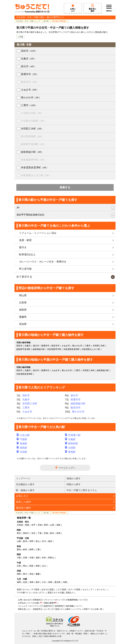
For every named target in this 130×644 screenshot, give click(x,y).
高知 (31, 574)
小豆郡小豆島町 (34, 121)
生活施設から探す (25, 484)
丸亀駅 (70, 439)
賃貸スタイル (23, 589)
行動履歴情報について (75, 600)
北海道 (20, 525)
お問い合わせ (24, 600)
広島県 (23, 303)
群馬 (58, 533)
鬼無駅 (22, 444)
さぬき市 (30, 90)
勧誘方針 (48, 606)
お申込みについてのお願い (29, 603)
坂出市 (29, 66)
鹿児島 (57, 582)
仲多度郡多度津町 (35, 167)
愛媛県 (23, 317)
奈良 (44, 558)
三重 (38, 549)
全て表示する (24, 277)
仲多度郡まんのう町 (36, 175)
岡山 (25, 566)
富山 (38, 541)
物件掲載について (74, 606)
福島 (58, 525)
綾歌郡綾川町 (32, 152)
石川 (44, 541)
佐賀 (25, 582)
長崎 (31, 582)
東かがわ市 (31, 97)
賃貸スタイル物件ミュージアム (68, 609)
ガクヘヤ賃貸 (74, 589)
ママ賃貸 (35, 589)
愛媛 (38, 574)
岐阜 (25, 549)
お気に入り (22, 496)
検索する (65, 187)
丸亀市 (29, 59)
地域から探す (74, 478)
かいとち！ (102, 589)
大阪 (19, 558)
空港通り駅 (73, 435)
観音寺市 (30, 82)
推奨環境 (59, 606)
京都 (31, 558)
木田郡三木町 (32, 129)
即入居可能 (25, 269)
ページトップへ (67, 468)
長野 (31, 541)
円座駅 (22, 439)
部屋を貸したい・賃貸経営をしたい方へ (35, 609)
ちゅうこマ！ (88, 589)
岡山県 (23, 295)
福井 (50, 541)
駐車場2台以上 (27, 254)
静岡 (31, 549)
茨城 (46, 533)
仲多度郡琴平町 (34, 160)
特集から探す (74, 484)
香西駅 (70, 452)
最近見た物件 (23, 508)
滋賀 (38, 558)
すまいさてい (39, 593)
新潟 (25, 541)
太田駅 (70, 448)
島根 (38, 566)
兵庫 (25, 558)
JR (18, 207)
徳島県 (23, 310)
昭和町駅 (72, 444)
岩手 (33, 525)
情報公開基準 (50, 603)
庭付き (23, 247)
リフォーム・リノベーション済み (38, 233)
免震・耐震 (25, 240)
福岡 (19, 582)
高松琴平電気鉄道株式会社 (30, 215)
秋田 (46, 525)
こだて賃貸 (61, 589)
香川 (25, 574)
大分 (44, 582)
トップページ (23, 478)
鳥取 (31, 566)
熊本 (38, 582)
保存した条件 (23, 502)
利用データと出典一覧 (93, 609)
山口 (44, 566)
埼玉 (33, 533)
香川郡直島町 (32, 136)
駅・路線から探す (25, 490)
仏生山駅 (23, 435)
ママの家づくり (24, 593)
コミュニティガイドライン (29, 606)
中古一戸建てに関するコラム (82, 490)
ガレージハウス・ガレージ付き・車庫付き (43, 262)
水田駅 (22, 452)
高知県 (23, 324)
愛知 (19, 549)
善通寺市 (30, 74)
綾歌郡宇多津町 (34, 144)
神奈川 (26, 533)
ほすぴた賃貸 (48, 589)
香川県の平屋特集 (59, 21)
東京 (19, 533)
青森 (27, 525)
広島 (19, 566)
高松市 (29, 51)
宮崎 (50, 582)
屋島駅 (22, 448)
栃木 (52, 533)
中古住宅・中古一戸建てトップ (28, 21)
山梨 (19, 541)
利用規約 (37, 600)
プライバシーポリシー (53, 600)
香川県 (46, 21)
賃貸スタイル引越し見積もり (61, 593)
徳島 (19, 574)
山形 (52, 525)
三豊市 (29, 105)
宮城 (40, 525)
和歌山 (51, 558)
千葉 (40, 533)
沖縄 (65, 582)
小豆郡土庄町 (32, 113)
